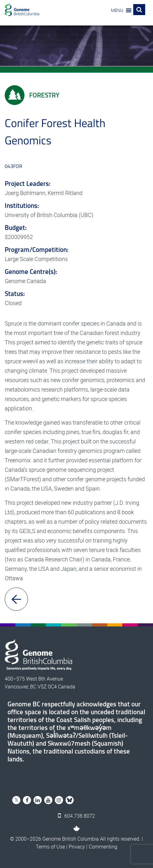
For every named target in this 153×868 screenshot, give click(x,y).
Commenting (103, 847)
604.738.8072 (76, 816)
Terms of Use (50, 847)
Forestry (32, 95)
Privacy (77, 847)
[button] (117, 10)
